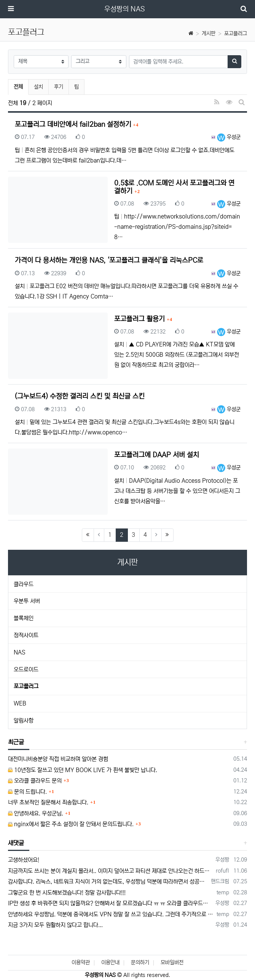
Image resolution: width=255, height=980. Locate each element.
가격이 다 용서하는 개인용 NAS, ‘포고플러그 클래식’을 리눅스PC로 (109, 260)
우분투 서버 (27, 601)
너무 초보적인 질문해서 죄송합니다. (48, 802)
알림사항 (24, 721)
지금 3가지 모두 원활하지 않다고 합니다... (55, 925)
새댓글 (16, 843)
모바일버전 (172, 962)
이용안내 (110, 962)
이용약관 (81, 962)
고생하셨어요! (24, 860)
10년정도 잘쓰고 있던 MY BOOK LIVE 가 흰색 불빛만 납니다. (83, 770)
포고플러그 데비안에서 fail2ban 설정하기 (74, 124)
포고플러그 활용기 (140, 319)
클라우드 (24, 584)
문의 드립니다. (27, 792)
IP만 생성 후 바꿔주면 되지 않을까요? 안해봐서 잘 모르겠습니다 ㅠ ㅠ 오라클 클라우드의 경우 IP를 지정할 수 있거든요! (110, 903)
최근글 (16, 742)
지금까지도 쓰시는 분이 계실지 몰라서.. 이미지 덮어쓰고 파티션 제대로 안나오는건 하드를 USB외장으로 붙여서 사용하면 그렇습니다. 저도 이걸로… (111, 871)
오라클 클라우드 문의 (35, 781)
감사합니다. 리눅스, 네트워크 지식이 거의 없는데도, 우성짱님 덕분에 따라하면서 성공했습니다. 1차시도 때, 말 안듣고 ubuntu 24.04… (108, 882)
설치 (38, 87)
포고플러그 (236, 34)
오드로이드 (26, 670)
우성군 (229, 137)
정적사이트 (26, 635)
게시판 (209, 34)
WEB (20, 703)
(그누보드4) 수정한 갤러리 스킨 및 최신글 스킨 (80, 396)
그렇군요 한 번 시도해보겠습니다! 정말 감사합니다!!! (67, 893)
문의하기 (140, 962)
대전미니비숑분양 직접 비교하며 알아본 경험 (58, 759)
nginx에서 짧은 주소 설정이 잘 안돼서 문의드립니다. (71, 824)
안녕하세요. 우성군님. (36, 813)
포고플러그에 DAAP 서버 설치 (157, 455)
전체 (18, 87)
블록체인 (24, 618)
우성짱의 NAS (124, 9)
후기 (59, 87)
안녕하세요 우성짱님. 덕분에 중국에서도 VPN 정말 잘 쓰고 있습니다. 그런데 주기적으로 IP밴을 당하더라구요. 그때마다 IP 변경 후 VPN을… (111, 914)
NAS (19, 652)
